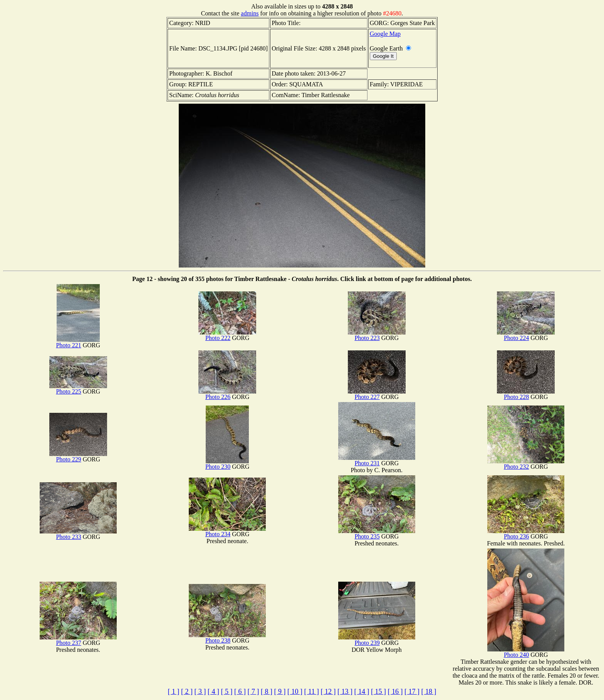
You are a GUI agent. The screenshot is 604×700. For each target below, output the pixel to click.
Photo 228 (526, 394)
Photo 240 (526, 652)
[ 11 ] (312, 692)
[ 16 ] (395, 692)
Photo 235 (377, 534)
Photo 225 (78, 389)
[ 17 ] (412, 692)
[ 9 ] (280, 692)
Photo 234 (227, 531)
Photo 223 (377, 335)
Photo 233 (78, 534)
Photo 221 (78, 342)
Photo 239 (377, 640)
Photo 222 (227, 335)
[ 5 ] (227, 692)
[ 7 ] (253, 692)
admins (250, 13)
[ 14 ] (362, 692)
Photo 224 (526, 335)
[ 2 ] (187, 692)
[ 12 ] (328, 692)
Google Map (385, 34)
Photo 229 (78, 457)
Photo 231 (377, 460)
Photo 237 (78, 640)
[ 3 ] (200, 692)
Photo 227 (377, 394)
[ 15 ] (378, 692)
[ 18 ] (429, 692)
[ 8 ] (267, 692)
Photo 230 (227, 464)
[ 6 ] (240, 692)
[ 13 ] (345, 692)
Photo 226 (227, 394)
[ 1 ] (174, 692)
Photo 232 (526, 464)
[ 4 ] (213, 692)
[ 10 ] (295, 692)
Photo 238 (227, 638)
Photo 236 (526, 534)
